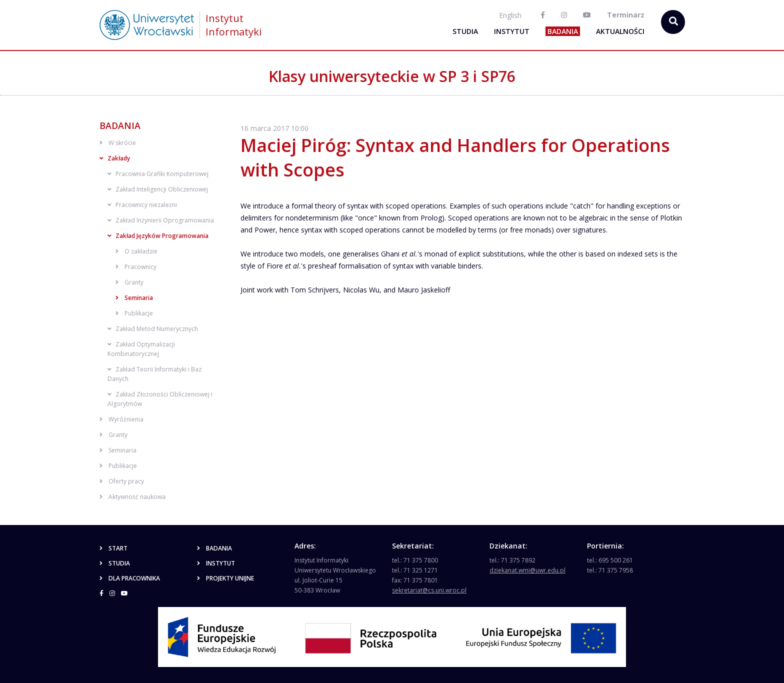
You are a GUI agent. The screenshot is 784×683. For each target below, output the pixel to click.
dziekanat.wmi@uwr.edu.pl (527, 570)
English (510, 15)
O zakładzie (136, 251)
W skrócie (118, 143)
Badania (563, 31)
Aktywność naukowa (132, 497)
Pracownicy (136, 267)
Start (113, 548)
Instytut (512, 31)
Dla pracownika (130, 578)
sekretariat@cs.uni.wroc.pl (429, 590)
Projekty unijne (225, 578)
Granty (129, 282)
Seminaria (134, 298)
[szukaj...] (673, 22)
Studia (465, 31)
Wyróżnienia (121, 419)
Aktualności (620, 31)
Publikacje (134, 313)
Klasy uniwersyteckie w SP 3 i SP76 (392, 76)
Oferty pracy (122, 481)
